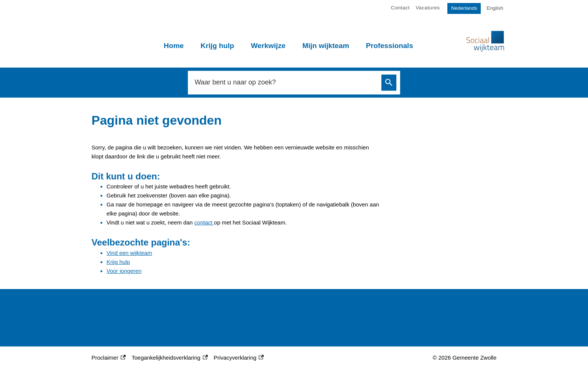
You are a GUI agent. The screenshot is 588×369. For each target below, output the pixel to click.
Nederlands (464, 8)
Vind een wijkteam (129, 253)
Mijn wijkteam (326, 46)
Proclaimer (109, 358)
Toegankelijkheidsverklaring (170, 358)
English (495, 8)
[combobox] (286, 83)
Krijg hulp (217, 46)
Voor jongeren (124, 271)
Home (174, 46)
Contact (400, 8)
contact (204, 222)
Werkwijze (268, 46)
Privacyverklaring (239, 358)
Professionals (390, 46)
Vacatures (428, 8)
